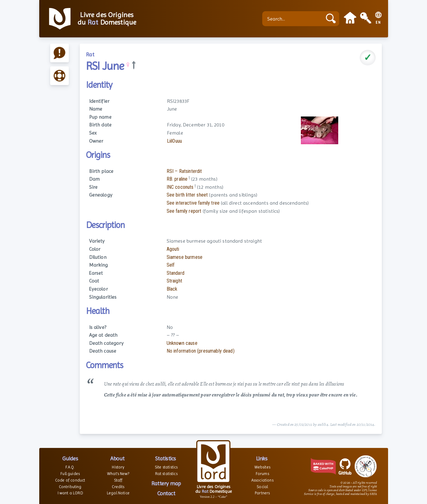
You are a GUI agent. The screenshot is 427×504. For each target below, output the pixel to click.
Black (172, 289)
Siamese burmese (185, 257)
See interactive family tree (193, 203)
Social (262, 487)
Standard (176, 273)
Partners (262, 493)
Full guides (70, 474)
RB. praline (177, 179)
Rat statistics (166, 474)
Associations (262, 480)
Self (171, 265)
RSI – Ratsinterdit (184, 171)
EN (378, 23)
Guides (70, 458)
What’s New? (118, 474)
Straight (174, 281)
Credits (118, 487)
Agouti (173, 249)
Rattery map (166, 483)
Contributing (70, 487)
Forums (262, 474)
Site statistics (166, 467)
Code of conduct (70, 480)
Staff (118, 480)
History (118, 467)
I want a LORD (70, 493)
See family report (184, 211)
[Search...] (294, 19)
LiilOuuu (174, 141)
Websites (262, 467)
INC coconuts (180, 187)
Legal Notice (118, 493)
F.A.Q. (70, 467)
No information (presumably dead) (201, 351)
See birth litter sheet (187, 195)
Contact (166, 493)
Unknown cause (182, 343)
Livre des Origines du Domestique (107, 19)
